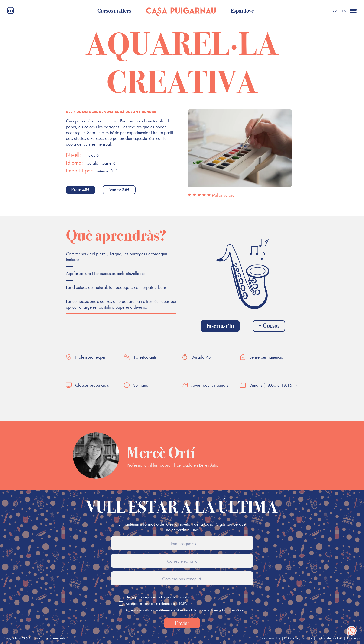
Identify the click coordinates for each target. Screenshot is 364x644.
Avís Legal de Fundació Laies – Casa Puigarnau (211, 610)
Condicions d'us (269, 638)
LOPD (183, 603)
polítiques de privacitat (174, 597)
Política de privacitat (298, 638)
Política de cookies (330, 638)
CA (335, 11)
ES (344, 11)
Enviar (182, 623)
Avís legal (353, 638)
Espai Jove (242, 11)
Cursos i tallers (114, 11)
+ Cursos (269, 326)
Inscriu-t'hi (220, 326)
